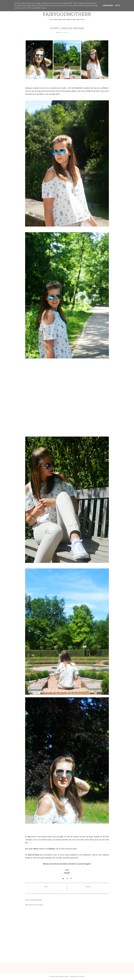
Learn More (108, 6)
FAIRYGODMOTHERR (67, 15)
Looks (74, 33)
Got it (118, 6)
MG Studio (81, 977)
